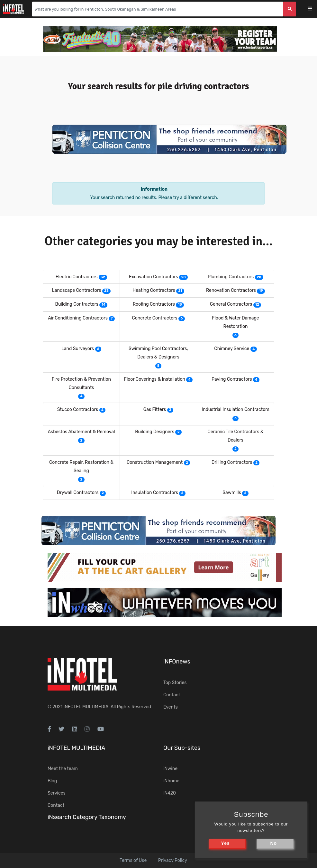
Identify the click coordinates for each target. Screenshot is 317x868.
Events (171, 707)
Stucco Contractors (78, 410)
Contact (172, 695)
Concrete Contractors (154, 318)
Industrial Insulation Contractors (235, 410)
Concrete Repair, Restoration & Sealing (81, 467)
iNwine (170, 769)
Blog (52, 781)
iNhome (171, 781)
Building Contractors (77, 304)
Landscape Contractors (77, 290)
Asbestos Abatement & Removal (82, 432)
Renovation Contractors (231, 290)
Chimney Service (232, 349)
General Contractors (231, 304)
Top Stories (175, 683)
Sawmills (232, 493)
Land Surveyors (78, 349)
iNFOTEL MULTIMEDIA (86, 707)
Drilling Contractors (232, 462)
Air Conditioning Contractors (78, 318)
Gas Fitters (155, 410)
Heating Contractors (154, 290)
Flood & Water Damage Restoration (235, 322)
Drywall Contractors (78, 493)
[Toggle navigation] (314, 9)
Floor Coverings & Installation (155, 379)
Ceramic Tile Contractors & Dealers (236, 436)
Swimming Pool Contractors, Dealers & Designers (158, 353)
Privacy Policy (173, 860)
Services (57, 793)
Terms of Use (133, 860)
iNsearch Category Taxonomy (87, 817)
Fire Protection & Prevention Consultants (81, 383)
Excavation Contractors (154, 277)
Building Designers (155, 432)
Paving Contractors (232, 379)
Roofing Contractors (154, 304)
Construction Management (155, 462)
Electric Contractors (77, 277)
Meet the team (63, 769)
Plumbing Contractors (231, 277)
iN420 (170, 793)
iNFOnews (177, 662)
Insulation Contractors (155, 493)
